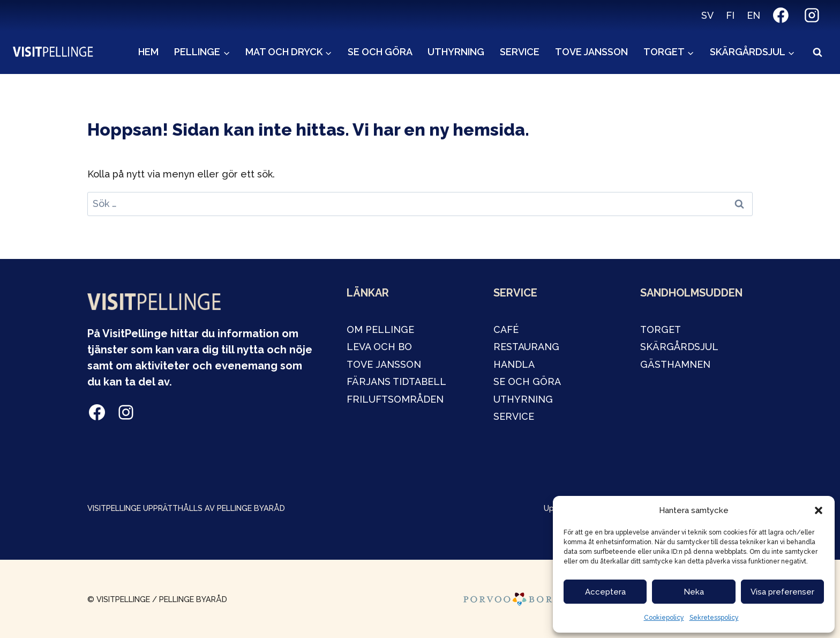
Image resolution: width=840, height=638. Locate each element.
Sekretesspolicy (714, 618)
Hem (148, 52)
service (514, 416)
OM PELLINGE (380, 329)
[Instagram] (812, 16)
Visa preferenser (782, 592)
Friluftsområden (395, 399)
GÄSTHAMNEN (675, 364)
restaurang (526, 347)
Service (520, 52)
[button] (819, 510)
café (506, 329)
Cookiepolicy (664, 618)
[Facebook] (781, 16)
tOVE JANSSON (384, 364)
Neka (694, 592)
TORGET (661, 329)
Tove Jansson (591, 52)
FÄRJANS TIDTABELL (396, 381)
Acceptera (605, 592)
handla (514, 364)
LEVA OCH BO (379, 347)
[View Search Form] (817, 53)
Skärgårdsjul (679, 347)
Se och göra (380, 52)
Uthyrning (456, 52)
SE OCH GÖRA (527, 381)
